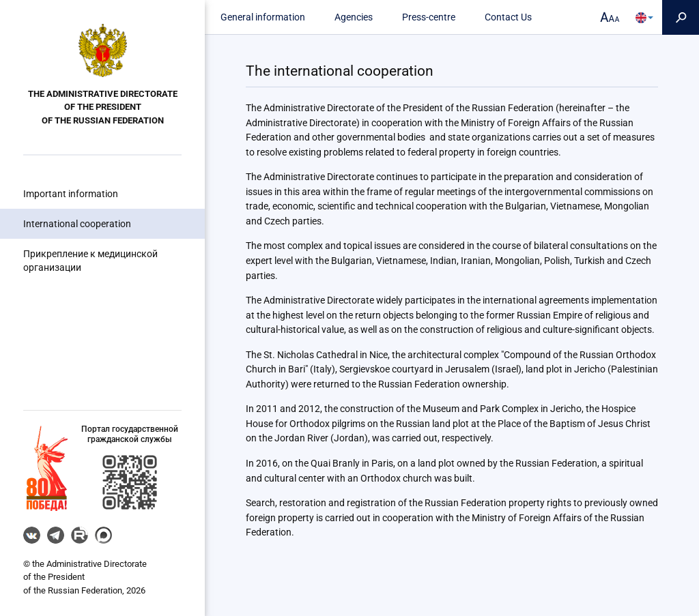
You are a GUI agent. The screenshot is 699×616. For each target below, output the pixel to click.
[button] (47, 468)
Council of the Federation (70, 287)
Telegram (56, 535)
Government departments (72, 341)
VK (32, 535)
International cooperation (77, 224)
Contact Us (508, 17)
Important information (71, 194)
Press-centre (429, 17)
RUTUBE (80, 535)
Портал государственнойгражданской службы (130, 434)
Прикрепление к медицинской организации (90, 261)
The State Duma (51, 314)
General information (263, 17)
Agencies (354, 17)
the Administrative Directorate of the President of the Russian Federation (103, 107)
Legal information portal (68, 368)
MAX (103, 535)
